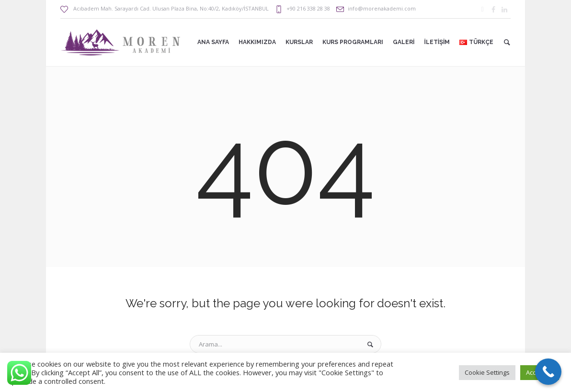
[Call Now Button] (548, 372)
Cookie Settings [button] (487, 372)
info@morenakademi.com (382, 8)
